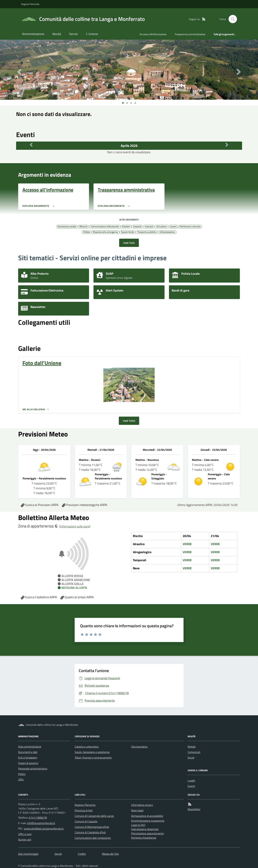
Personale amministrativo (33, 768)
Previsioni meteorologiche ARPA (85, 505)
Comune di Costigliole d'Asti (90, 832)
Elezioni (126, 226)
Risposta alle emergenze (105, 232)
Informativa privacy (142, 805)
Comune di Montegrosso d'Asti (92, 827)
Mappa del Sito (110, 854)
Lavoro (173, 226)
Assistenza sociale (67, 226)
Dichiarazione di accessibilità (147, 816)
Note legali (137, 810)
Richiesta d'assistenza (144, 838)
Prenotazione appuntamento (147, 833)
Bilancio (83, 226)
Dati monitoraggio (28, 854)
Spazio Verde (128, 232)
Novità (57, 34)
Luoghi (191, 780)
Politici (22, 774)
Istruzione (161, 226)
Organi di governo (28, 763)
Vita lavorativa (139, 747)
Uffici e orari (25, 834)
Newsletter (194, 809)
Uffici (21, 779)
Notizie (192, 747)
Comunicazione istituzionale (105, 226)
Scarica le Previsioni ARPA (40, 505)
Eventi (191, 786)
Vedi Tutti (129, 243)
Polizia (86, 232)
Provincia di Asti (84, 810)
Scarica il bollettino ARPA (39, 597)
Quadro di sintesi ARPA (77, 597)
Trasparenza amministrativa (190, 34)
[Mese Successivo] (227, 145)
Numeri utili (25, 840)
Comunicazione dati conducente (93, 838)
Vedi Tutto (129, 421)
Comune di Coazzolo (86, 821)
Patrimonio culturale (190, 226)
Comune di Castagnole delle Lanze (94, 816)
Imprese (149, 226)
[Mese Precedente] (31, 145)
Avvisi (191, 758)
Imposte (137, 226)
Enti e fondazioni (28, 758)
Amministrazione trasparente (148, 821)
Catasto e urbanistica (87, 747)
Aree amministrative (30, 747)
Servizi (73, 34)
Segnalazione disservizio (145, 829)
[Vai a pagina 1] (123, 103)
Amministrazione (33, 34)
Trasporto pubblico (147, 232)
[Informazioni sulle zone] (75, 526)
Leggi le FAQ (138, 825)
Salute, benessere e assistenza (92, 752)
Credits (82, 854)
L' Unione (92, 34)
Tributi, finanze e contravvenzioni (93, 758)
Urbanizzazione (167, 232)
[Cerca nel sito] (231, 19)
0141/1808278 (38, 818)
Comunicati (194, 752)
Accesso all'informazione (153, 34)
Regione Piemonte (30, 4)
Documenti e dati (28, 752)
